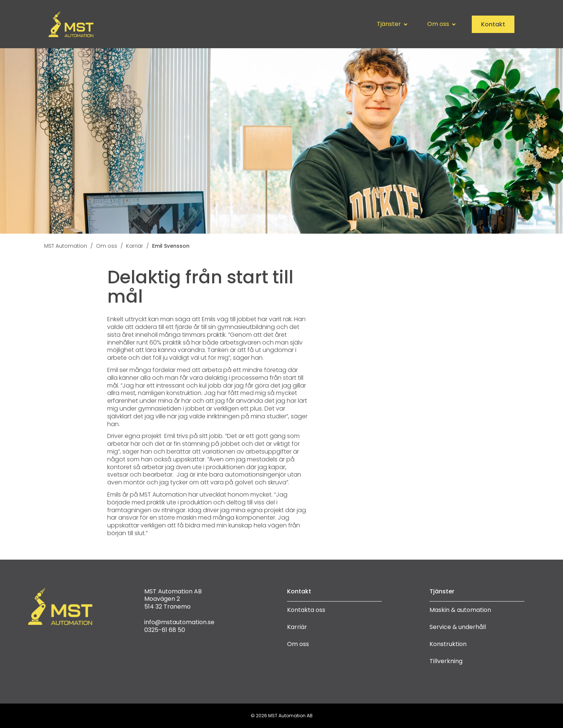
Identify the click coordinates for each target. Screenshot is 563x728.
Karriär (297, 627)
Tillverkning (446, 661)
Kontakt (493, 24)
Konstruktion (448, 644)
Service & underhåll (458, 627)
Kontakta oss (306, 610)
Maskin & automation (460, 610)
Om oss (298, 644)
